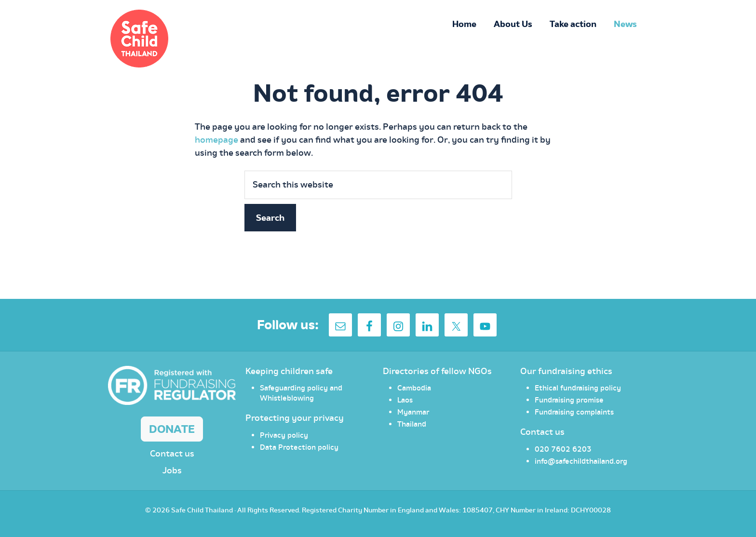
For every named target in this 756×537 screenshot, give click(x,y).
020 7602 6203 (563, 449)
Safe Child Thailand (202, 510)
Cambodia (414, 388)
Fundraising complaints (574, 412)
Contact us (172, 453)
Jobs (172, 470)
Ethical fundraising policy (578, 388)
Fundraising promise (569, 400)
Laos (405, 400)
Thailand (412, 424)
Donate (172, 429)
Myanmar (413, 412)
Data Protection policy (299, 447)
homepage (216, 140)
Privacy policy (284, 435)
